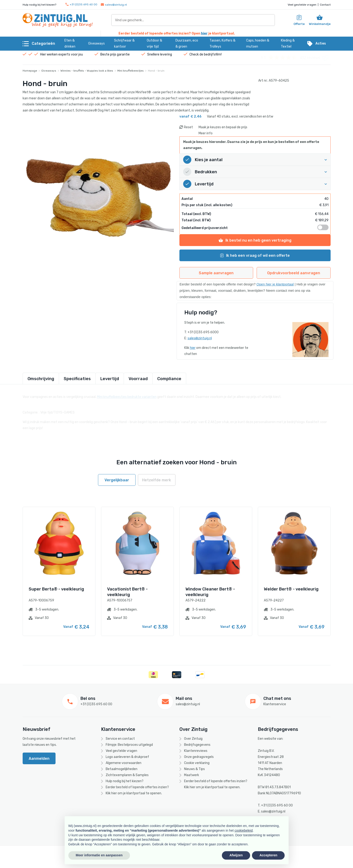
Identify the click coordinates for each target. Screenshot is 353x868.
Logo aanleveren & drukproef (127, 757)
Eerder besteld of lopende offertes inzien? (137, 787)
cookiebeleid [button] (244, 830)
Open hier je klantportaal (275, 284)
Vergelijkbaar (117, 480)
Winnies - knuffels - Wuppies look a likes (87, 71)
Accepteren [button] (268, 855)
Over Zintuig (193, 739)
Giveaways (49, 71)
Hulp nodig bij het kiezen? (125, 781)
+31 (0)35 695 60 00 (81, 5)
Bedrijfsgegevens (197, 745)
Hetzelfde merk (157, 480)
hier (204, 33)
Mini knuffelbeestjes (131, 71)
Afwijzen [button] (236, 855)
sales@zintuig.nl (114, 5)
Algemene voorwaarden (124, 763)
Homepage (30, 71)
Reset (188, 127)
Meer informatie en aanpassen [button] (99, 855)
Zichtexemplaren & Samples (127, 775)
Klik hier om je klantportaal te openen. (134, 793)
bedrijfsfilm (212, 54)
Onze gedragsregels (199, 757)
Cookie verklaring (197, 763)
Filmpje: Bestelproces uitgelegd (129, 745)
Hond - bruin (156, 71)
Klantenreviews (196, 751)
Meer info (206, 133)
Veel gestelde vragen (302, 5)
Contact (325, 5)
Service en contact (120, 739)
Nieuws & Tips (194, 769)
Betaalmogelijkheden (122, 769)
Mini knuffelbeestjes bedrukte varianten (127, 394)
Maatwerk (192, 775)
